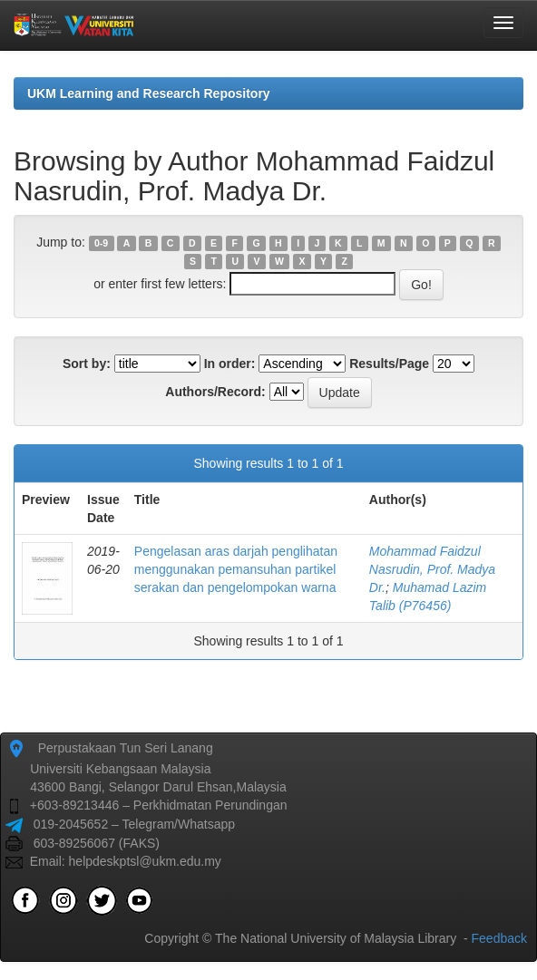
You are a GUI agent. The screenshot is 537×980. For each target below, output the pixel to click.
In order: (230, 364)
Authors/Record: (215, 392)
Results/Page (389, 364)
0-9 (101, 243)
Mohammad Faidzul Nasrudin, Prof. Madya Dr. (432, 569)
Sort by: (87, 364)
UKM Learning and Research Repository (149, 93)
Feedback (499, 938)
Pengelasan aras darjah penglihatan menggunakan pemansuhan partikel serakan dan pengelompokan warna (236, 569)
